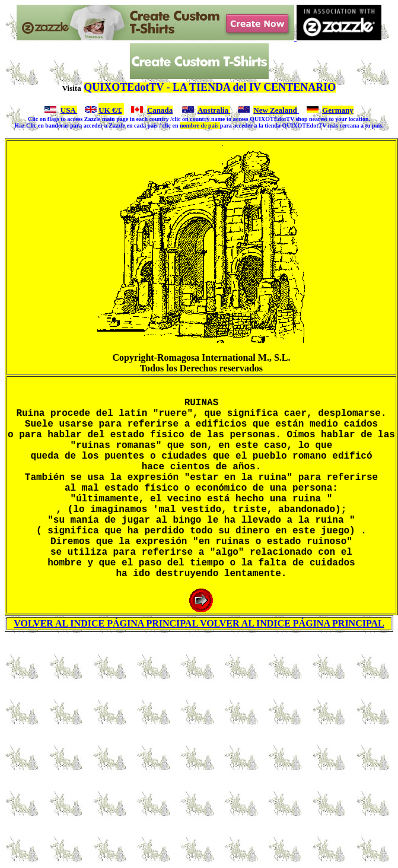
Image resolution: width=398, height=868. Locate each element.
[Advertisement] (199, 775)
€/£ (116, 110)
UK (104, 110)
